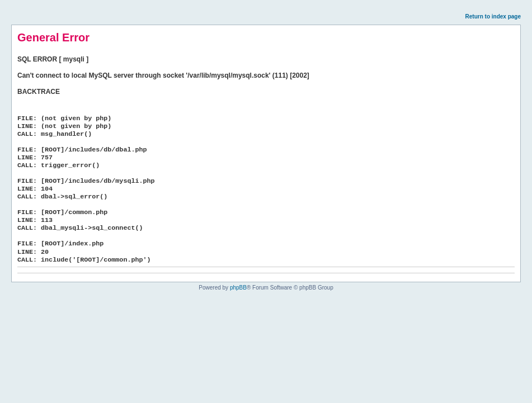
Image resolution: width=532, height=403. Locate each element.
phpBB (238, 288)
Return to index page (493, 16)
